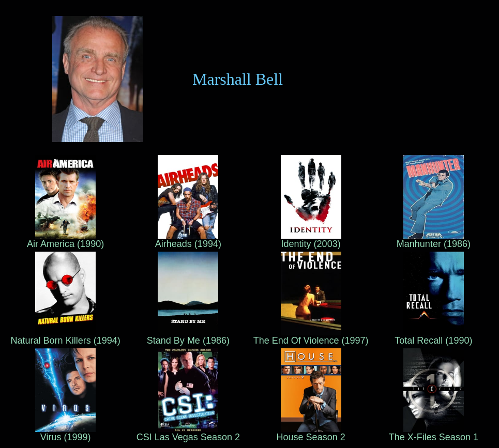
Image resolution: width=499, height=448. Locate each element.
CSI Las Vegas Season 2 (188, 433)
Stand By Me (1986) (188, 336)
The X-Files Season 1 (434, 433)
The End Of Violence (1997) (311, 336)
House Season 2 (311, 433)
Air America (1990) (65, 240)
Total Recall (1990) (433, 336)
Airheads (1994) (188, 240)
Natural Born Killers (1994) (66, 336)
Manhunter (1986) (434, 240)
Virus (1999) (65, 433)
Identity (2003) (311, 240)
